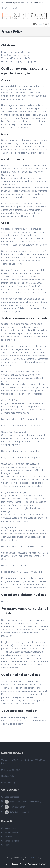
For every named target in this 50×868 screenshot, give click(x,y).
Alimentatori (10, 829)
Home (7, 864)
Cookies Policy (8, 777)
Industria (8, 837)
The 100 (32, 858)
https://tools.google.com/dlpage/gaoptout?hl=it (24, 531)
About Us (15, 864)
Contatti (42, 864)
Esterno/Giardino (12, 833)
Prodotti (23, 864)
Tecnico (8, 846)
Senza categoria (12, 841)
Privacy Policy (8, 783)
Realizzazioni (33, 864)
